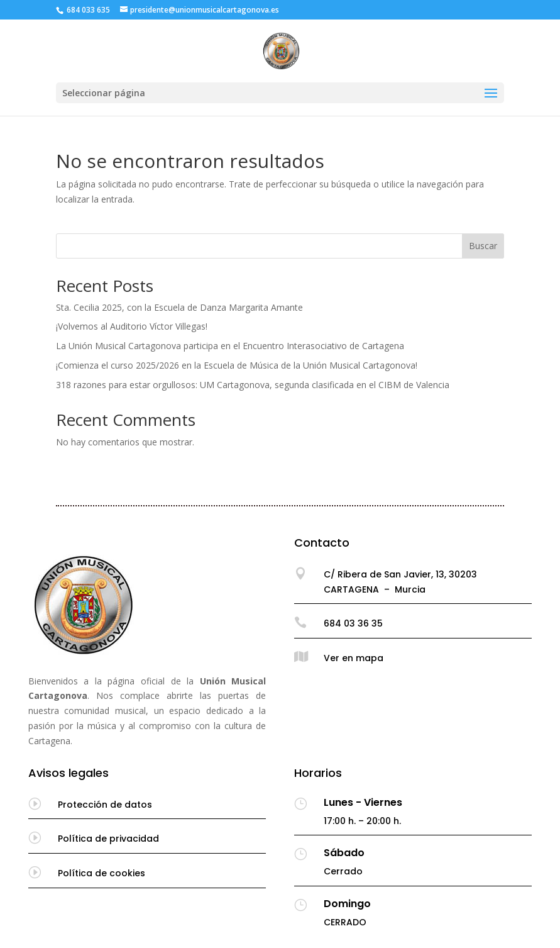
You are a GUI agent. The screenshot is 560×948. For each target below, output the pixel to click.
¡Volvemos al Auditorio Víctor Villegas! (132, 326)
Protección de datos (105, 805)
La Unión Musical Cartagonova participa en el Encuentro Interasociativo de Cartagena (230, 346)
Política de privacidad (108, 839)
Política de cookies (102, 873)
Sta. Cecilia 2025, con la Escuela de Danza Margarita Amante (179, 307)
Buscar (483, 246)
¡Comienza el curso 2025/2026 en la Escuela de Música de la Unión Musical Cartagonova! (237, 365)
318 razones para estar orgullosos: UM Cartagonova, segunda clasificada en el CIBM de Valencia (253, 385)
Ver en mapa (354, 658)
